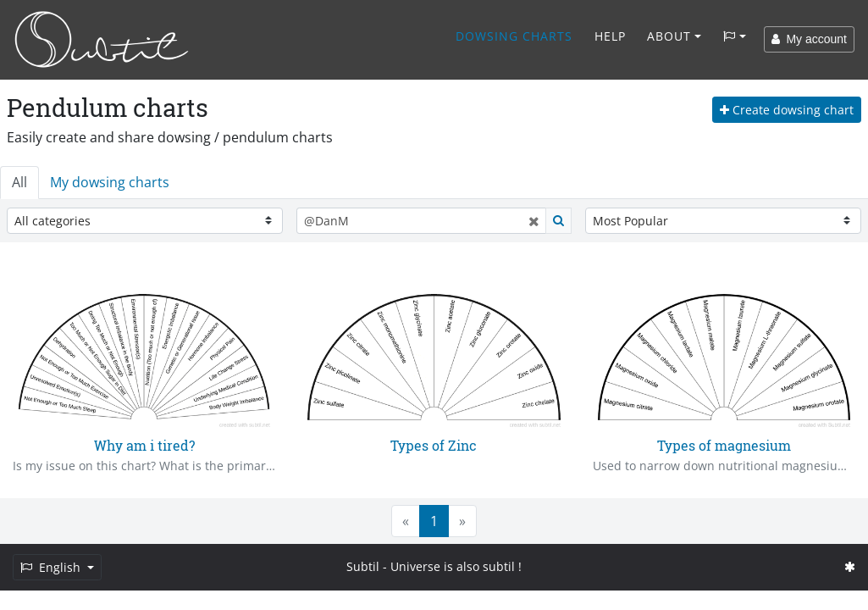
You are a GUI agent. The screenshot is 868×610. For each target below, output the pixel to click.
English (52, 567)
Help (610, 36)
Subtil (363, 566)
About (669, 36)
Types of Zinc (434, 445)
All (19, 182)
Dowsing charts (514, 36)
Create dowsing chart (787, 110)
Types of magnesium (724, 445)
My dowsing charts (110, 182)
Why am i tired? (144, 445)
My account (809, 39)
